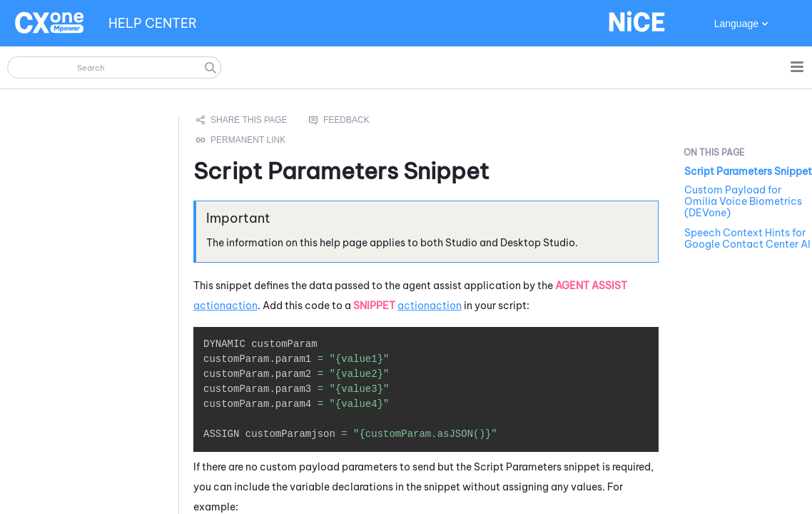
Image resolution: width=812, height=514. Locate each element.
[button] (210, 67)
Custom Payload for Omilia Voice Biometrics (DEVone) (743, 201)
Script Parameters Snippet (748, 171)
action (209, 306)
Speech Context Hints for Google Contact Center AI (747, 238)
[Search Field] (114, 67)
